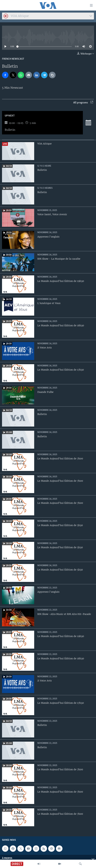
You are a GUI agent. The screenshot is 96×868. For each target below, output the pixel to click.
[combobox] (48, 16)
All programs (83, 103)
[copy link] (52, 75)
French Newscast (13, 59)
